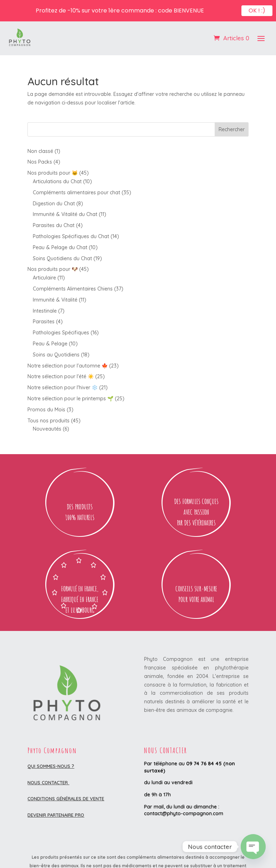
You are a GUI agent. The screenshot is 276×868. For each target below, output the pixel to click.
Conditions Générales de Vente (66, 798)
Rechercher (232, 129)
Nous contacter (48, 782)
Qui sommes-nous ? (51, 766)
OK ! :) (257, 9)
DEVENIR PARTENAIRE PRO (56, 815)
